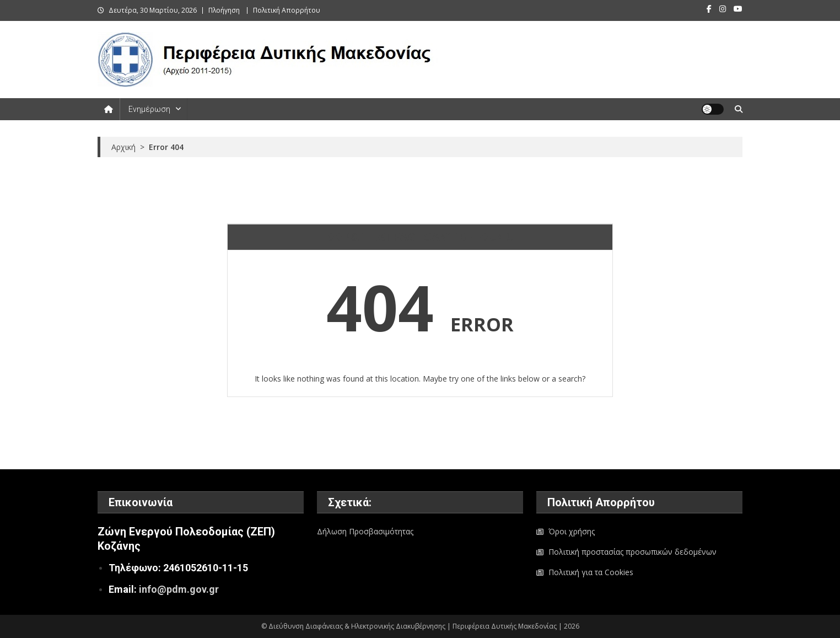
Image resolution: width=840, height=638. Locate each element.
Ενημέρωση (149, 109)
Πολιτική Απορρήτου (287, 10)
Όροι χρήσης (572, 531)
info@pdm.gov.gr (179, 589)
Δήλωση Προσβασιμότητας (365, 531)
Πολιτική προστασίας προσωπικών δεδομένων (632, 552)
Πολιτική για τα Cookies (591, 572)
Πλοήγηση (224, 10)
